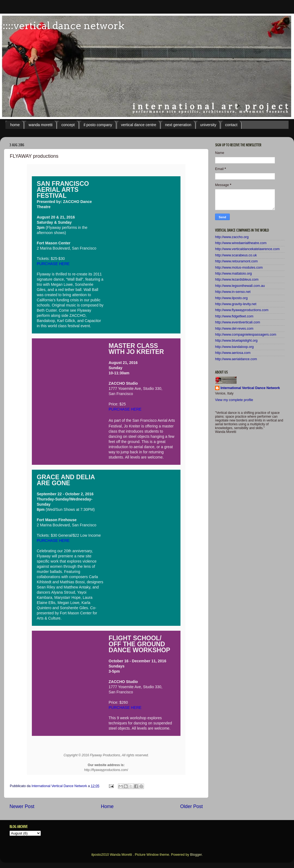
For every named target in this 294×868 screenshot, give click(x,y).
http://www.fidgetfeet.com (234, 316)
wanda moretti (41, 125)
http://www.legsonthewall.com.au (240, 286)
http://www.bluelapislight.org (236, 341)
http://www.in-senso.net (233, 292)
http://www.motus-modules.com (239, 268)
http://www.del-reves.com (234, 329)
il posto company (98, 125)
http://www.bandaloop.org (234, 347)
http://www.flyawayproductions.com (242, 310)
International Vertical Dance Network (250, 388)
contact (231, 125)
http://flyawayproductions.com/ (106, 770)
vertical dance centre (139, 125)
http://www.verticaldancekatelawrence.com (247, 249)
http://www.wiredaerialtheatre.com (241, 243)
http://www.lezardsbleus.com (237, 280)
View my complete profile (234, 400)
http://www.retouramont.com (236, 261)
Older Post (192, 806)
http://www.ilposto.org (231, 298)
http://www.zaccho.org (232, 237)
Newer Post (22, 806)
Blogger (196, 855)
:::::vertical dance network (62, 26)
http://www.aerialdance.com (236, 359)
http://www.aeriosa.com (233, 353)
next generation (178, 125)
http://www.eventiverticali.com (238, 322)
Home (107, 806)
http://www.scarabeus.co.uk (236, 255)
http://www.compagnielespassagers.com (246, 335)
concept (68, 125)
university (208, 125)
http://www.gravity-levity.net (236, 304)
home (15, 125)
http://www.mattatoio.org (233, 274)
